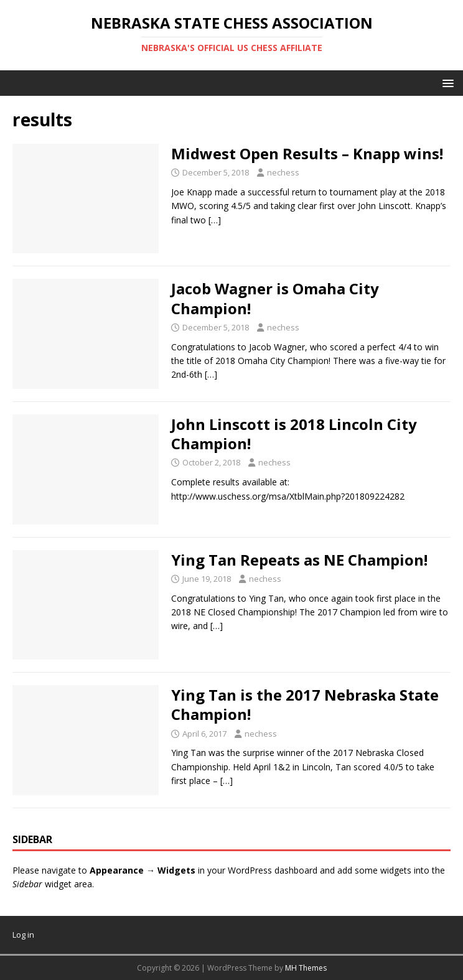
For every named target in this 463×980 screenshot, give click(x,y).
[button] (446, 82)
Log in (23, 935)
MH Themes (306, 968)
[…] (215, 220)
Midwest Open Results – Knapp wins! (307, 153)
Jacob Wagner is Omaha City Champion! (275, 298)
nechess (283, 172)
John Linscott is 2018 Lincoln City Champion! (294, 434)
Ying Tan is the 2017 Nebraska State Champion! (305, 704)
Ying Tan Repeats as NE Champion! (299, 560)
